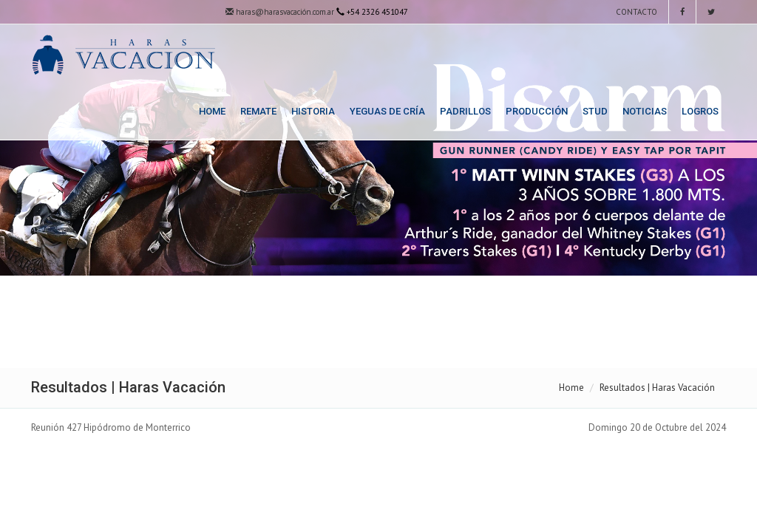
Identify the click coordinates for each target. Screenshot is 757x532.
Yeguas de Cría (387, 111)
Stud (595, 111)
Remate (258, 111)
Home (212, 111)
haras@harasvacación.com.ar (280, 12)
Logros (700, 111)
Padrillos (465, 111)
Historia (313, 111)
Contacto (635, 12)
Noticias (645, 111)
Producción (537, 111)
